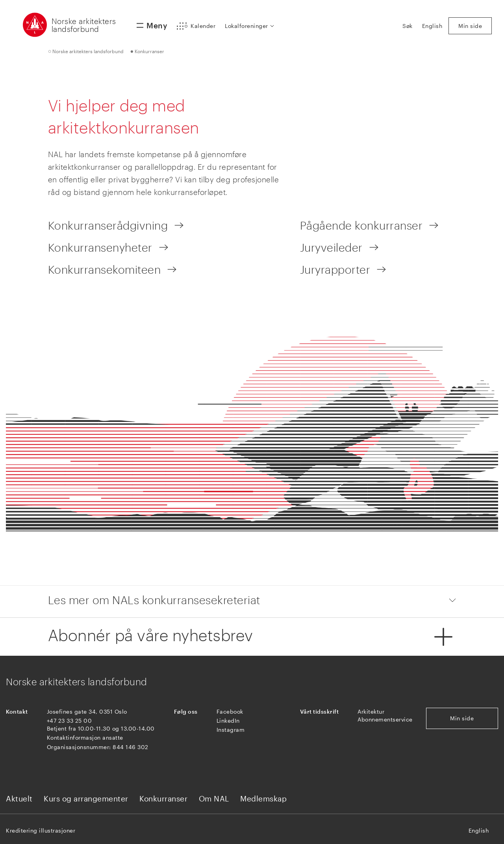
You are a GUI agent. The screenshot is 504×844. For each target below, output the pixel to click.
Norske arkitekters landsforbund (84, 25)
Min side (462, 718)
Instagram (231, 730)
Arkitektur (371, 711)
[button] (196, 26)
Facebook (230, 711)
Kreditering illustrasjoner (41, 830)
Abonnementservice (385, 719)
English (479, 830)
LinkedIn (228, 721)
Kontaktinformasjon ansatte (85, 737)
